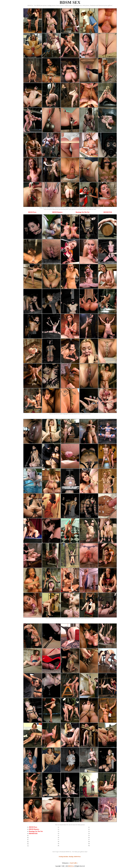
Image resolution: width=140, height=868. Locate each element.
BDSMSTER (108, 212)
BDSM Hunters (57, 212)
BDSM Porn (32, 212)
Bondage (71, 857)
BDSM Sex (71, 866)
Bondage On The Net (83, 212)
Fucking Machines (64, 857)
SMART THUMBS (74, 867)
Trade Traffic (73, 863)
